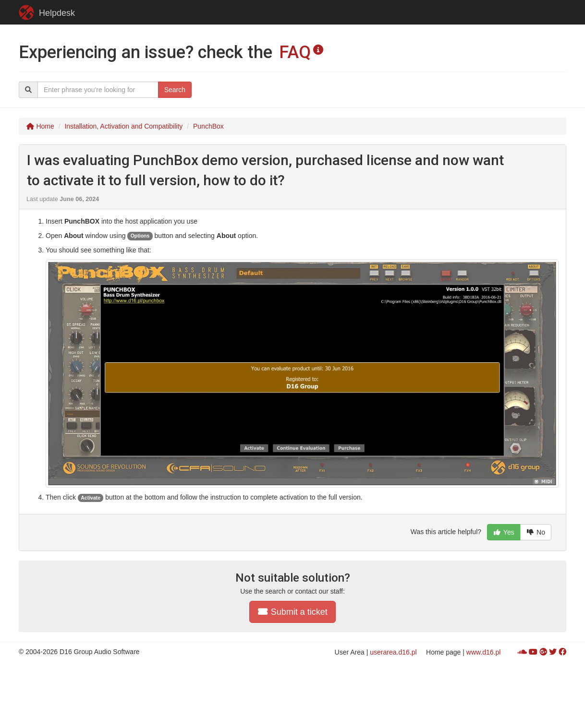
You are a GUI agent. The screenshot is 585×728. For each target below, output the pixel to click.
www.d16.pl (484, 652)
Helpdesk (47, 12)
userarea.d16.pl (393, 652)
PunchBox (208, 126)
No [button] (536, 532)
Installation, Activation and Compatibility (123, 126)
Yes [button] (504, 532)
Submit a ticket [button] (292, 612)
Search (175, 90)
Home (40, 126)
